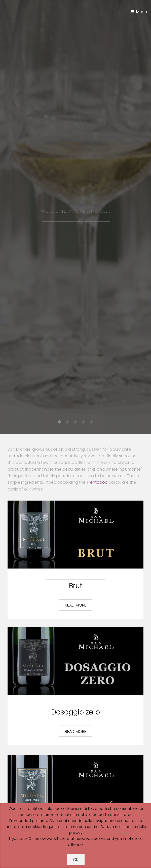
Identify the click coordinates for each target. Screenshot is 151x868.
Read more (76, 605)
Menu (142, 12)
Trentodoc (97, 482)
